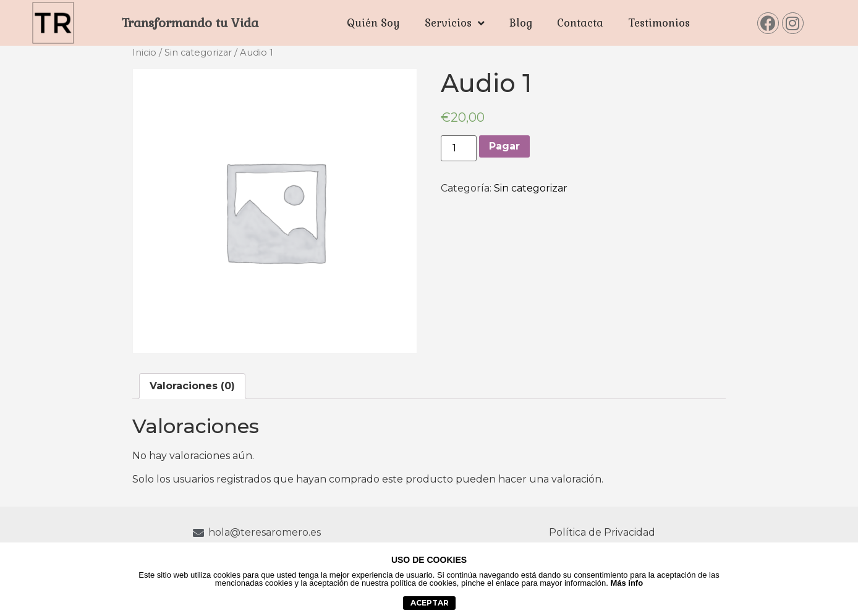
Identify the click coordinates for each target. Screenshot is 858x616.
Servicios (455, 23)
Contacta (580, 23)
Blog (521, 23)
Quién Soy (373, 23)
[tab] (192, 386)
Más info (627, 583)
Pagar (504, 146)
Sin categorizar (198, 53)
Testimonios (659, 23)
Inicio (144, 53)
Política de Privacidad (602, 532)
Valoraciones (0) (192, 386)
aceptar (430, 603)
